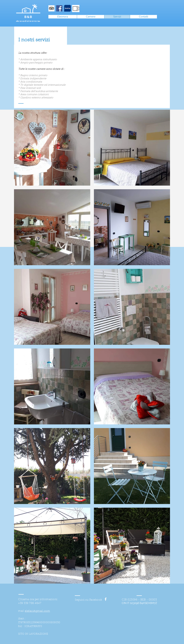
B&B (28, 17)
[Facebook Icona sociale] (59, 8)
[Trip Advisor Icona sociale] (51, 8)
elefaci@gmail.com (37, 611)
